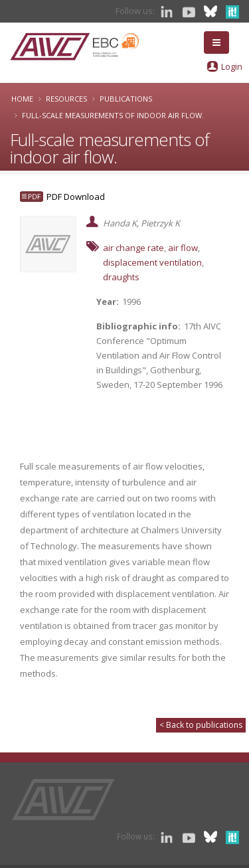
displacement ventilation (152, 262)
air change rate (133, 248)
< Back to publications (201, 725)
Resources (66, 99)
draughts (121, 277)
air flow (183, 248)
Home (22, 99)
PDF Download (76, 197)
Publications (126, 99)
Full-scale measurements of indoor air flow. (113, 115)
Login (232, 66)
